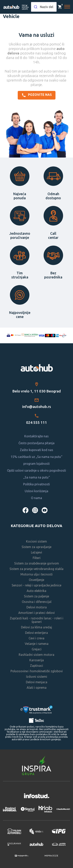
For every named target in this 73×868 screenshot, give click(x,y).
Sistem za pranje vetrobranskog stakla (36, 569)
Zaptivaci (36, 666)
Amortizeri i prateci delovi (36, 613)
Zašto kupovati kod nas (36, 450)
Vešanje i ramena (37, 644)
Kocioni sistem (36, 541)
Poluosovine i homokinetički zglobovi (37, 671)
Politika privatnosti (36, 484)
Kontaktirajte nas (36, 436)
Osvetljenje (36, 580)
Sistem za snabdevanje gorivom (37, 563)
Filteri (37, 558)
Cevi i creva (36, 638)
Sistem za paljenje (36, 596)
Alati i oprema (37, 688)
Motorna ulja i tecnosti (36, 574)
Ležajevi (36, 552)
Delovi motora (37, 607)
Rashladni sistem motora (36, 655)
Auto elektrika (36, 591)
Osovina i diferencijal (37, 602)
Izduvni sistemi (37, 677)
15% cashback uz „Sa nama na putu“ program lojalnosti (36, 460)
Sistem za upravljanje (36, 547)
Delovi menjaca (37, 682)
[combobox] (44, 7)
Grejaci (37, 649)
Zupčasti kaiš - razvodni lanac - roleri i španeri (36, 620)
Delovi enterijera (36, 633)
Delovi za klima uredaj (36, 627)
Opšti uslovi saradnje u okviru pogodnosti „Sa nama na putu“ (36, 474)
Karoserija (37, 660)
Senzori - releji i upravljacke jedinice (36, 585)
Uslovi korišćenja (36, 491)
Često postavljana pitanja (36, 443)
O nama (36, 498)
